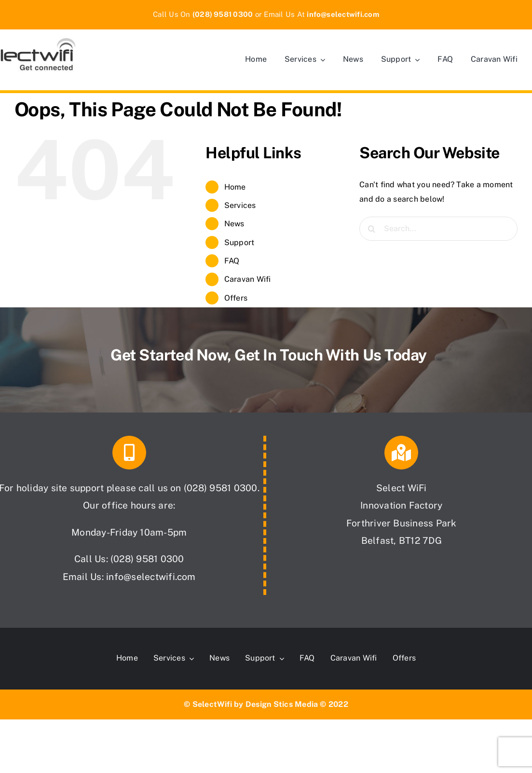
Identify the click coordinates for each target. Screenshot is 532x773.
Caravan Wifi (248, 279)
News (234, 224)
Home (235, 187)
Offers (236, 298)
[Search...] (438, 229)
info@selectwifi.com (151, 577)
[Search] (371, 229)
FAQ (232, 261)
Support (239, 242)
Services (240, 205)
